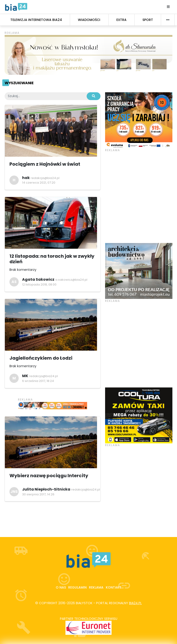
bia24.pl (135, 603)
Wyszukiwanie (19, 83)
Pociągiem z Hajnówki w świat (45, 164)
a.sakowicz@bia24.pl (71, 280)
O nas (61, 587)
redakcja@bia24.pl (45, 178)
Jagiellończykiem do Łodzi (41, 358)
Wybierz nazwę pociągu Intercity (49, 476)
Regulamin (77, 587)
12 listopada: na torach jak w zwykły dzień (52, 259)
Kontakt (114, 587)
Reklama (96, 587)
